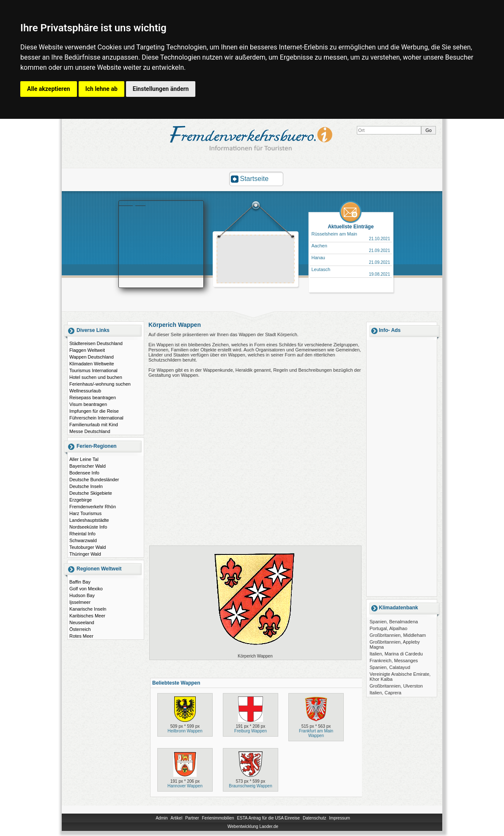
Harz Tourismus (85, 513)
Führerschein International (96, 418)
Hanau (318, 258)
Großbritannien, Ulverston (396, 686)
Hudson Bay (82, 595)
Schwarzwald (83, 540)
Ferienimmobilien (218, 818)
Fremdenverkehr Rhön (93, 507)
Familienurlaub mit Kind (94, 425)
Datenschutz (315, 818)
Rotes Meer (81, 636)
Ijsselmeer (80, 602)
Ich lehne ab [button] (101, 89)
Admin (162, 818)
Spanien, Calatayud (390, 667)
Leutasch (321, 269)
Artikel (176, 818)
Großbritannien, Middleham (398, 635)
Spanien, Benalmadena (394, 622)
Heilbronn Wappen (185, 731)
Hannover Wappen (185, 786)
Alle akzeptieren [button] (49, 89)
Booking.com (132, 203)
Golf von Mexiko (86, 589)
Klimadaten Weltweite (92, 364)
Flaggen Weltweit (87, 350)
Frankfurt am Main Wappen (316, 733)
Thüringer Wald (85, 554)
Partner (192, 818)
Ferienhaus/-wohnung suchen (100, 384)
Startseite (255, 179)
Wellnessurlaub (85, 391)
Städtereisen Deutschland (96, 343)
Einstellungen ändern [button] (161, 89)
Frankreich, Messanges (394, 661)
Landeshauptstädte (89, 520)
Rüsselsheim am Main (334, 234)
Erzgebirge (81, 500)
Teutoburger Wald (88, 547)
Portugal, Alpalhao (388, 628)
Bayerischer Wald (88, 466)
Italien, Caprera (385, 693)
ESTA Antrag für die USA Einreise (268, 818)
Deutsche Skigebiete (91, 493)
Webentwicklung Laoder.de (253, 826)
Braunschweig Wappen (250, 786)
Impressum (339, 818)
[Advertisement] (256, 260)
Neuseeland (82, 622)
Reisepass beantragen (93, 397)
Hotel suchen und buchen (96, 377)
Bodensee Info (84, 473)
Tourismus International (93, 370)
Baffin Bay (80, 582)
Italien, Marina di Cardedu (396, 654)
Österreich (80, 629)
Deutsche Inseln (86, 486)
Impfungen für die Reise (94, 411)
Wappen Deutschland (92, 357)
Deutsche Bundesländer (94, 480)
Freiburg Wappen (251, 731)
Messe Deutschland (90, 431)
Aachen (319, 246)
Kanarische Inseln (88, 609)
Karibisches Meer (87, 616)
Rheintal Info (82, 534)
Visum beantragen (88, 404)
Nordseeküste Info (88, 527)
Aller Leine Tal (84, 459)
